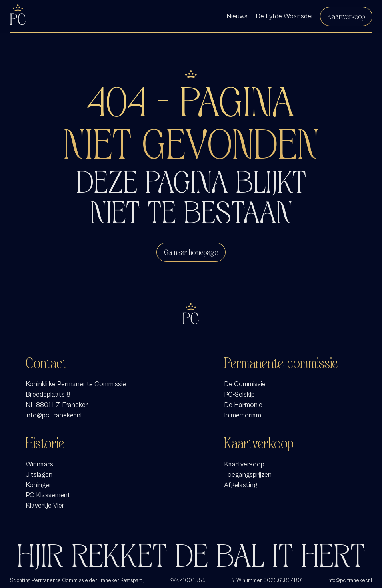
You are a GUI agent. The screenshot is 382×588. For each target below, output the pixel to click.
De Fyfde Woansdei (284, 16)
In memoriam (243, 415)
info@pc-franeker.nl (54, 415)
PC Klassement (48, 495)
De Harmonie (243, 405)
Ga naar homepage (191, 252)
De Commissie (245, 384)
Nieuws (237, 16)
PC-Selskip (239, 394)
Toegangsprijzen (248, 475)
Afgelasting (241, 485)
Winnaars (39, 464)
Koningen (39, 485)
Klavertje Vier (45, 505)
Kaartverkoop (346, 16)
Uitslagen (39, 475)
